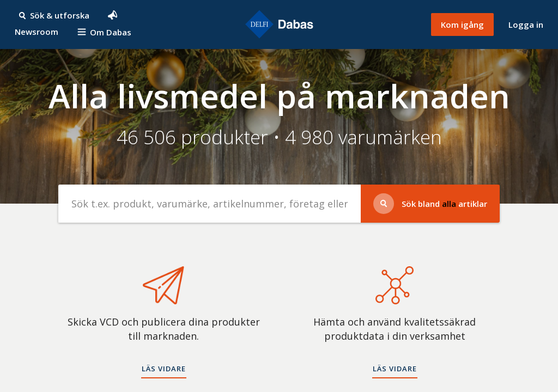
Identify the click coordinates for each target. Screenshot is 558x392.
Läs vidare (164, 369)
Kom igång (462, 24)
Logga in (526, 24)
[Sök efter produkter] (210, 204)
